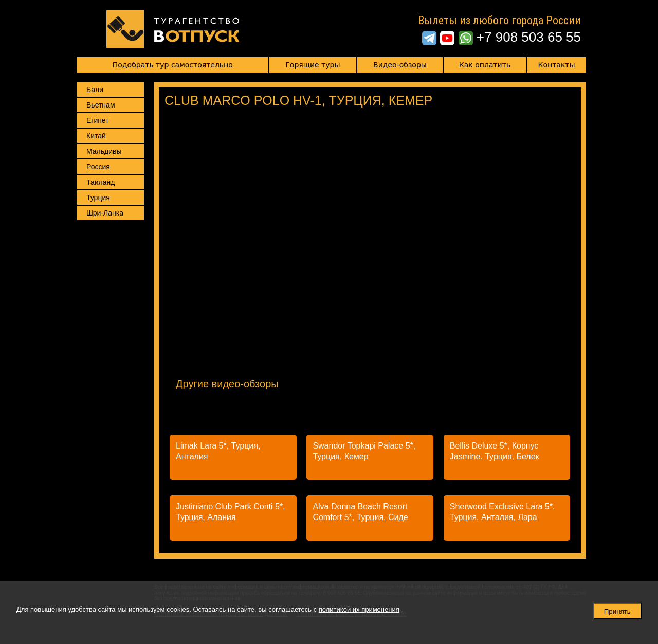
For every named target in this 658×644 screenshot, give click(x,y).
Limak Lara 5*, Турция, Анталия (218, 451)
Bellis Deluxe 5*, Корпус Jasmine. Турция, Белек (495, 451)
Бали (95, 90)
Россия (98, 167)
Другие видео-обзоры (227, 384)
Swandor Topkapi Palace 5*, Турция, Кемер (364, 451)
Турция (98, 198)
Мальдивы (104, 151)
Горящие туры (313, 65)
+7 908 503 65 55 (529, 37)
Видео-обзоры (400, 65)
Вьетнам (101, 105)
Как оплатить (485, 65)
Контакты (557, 65)
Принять (617, 611)
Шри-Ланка (105, 213)
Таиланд (100, 182)
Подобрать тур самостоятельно (173, 65)
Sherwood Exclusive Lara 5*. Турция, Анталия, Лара (502, 512)
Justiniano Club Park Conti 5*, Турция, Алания (231, 512)
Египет (98, 120)
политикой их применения (359, 609)
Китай (96, 136)
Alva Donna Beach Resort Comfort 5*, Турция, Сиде (360, 512)
